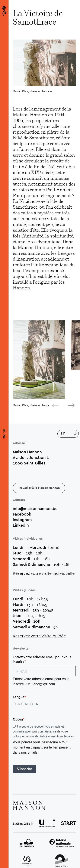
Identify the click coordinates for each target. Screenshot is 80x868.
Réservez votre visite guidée (39, 636)
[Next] (68, 405)
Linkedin (21, 525)
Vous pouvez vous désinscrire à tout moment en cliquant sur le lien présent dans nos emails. (42, 747)
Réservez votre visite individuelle (44, 573)
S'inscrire (24, 769)
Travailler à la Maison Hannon (39, 488)
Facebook (22, 514)
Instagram (22, 520)
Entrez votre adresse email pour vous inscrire (42, 659)
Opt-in (18, 719)
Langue (19, 697)
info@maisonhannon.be (35, 508)
